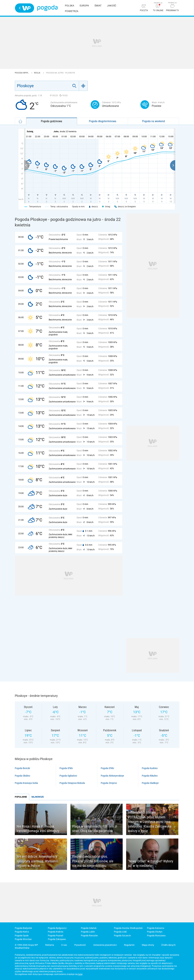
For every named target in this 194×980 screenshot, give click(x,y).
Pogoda (47, 8)
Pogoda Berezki (22, 768)
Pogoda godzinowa (52, 121)
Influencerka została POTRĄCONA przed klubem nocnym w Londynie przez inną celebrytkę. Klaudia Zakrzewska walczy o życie (150, 822)
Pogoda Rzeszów (89, 936)
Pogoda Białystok (23, 928)
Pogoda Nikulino (150, 776)
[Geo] (83, 86)
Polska (70, 6)
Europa (84, 6)
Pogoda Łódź (120, 932)
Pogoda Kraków (56, 932)
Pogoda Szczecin (122, 936)
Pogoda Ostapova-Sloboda (72, 783)
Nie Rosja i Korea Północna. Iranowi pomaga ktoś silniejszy (38, 829)
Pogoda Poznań (56, 936)
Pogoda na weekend (153, 121)
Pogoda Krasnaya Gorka (26, 783)
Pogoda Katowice (156, 928)
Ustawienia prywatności (105, 945)
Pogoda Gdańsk (89, 928)
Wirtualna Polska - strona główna (25, 8)
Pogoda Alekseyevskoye (112, 776)
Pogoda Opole (22, 936)
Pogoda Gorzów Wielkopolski (128, 928)
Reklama (50, 945)
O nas (64, 945)
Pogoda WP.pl (22, 73)
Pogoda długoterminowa (103, 121)
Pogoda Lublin (88, 932)
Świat (98, 6)
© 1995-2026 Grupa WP (26, 945)
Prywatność (80, 945)
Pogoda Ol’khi (66, 768)
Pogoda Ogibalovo (68, 776)
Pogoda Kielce (22, 932)
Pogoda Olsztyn (155, 932)
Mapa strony (148, 945)
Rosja (37, 73)
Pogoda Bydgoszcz (57, 928)
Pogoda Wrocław (23, 939)
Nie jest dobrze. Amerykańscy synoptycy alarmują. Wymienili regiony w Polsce (37, 861)
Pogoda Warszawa (156, 936)
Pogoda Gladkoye (150, 783)
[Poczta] (144, 8)
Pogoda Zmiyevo (109, 783)
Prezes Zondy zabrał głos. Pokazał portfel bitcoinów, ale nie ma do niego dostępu (93, 861)
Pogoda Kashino (150, 768)
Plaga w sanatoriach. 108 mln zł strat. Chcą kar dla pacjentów (95, 829)
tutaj (80, 974)
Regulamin (129, 945)
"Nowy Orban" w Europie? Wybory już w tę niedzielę (151, 863)
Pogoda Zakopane (57, 939)
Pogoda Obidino (22, 776)
